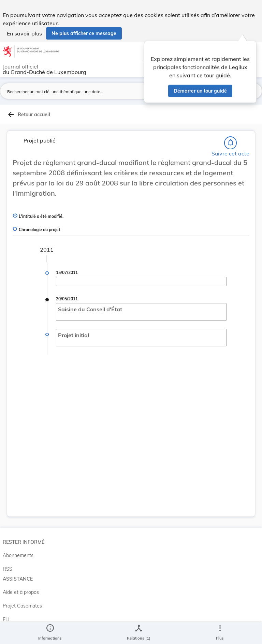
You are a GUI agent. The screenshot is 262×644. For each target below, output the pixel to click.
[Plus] (220, 633)
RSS (8, 569)
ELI (6, 619)
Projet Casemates (22, 606)
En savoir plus (24, 33)
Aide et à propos (21, 592)
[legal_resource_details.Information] (50, 633)
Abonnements (18, 555)
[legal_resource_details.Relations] (139, 633)
